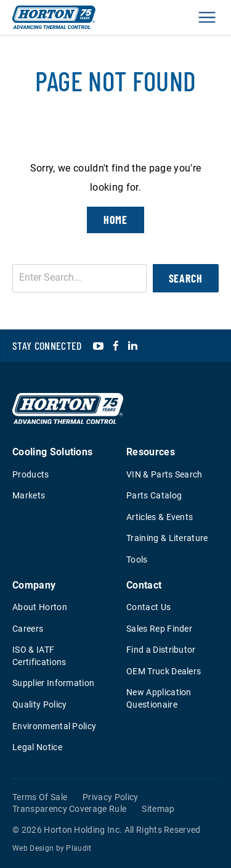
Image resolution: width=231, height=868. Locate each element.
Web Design (33, 848)
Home (116, 220)
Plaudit (79, 848)
